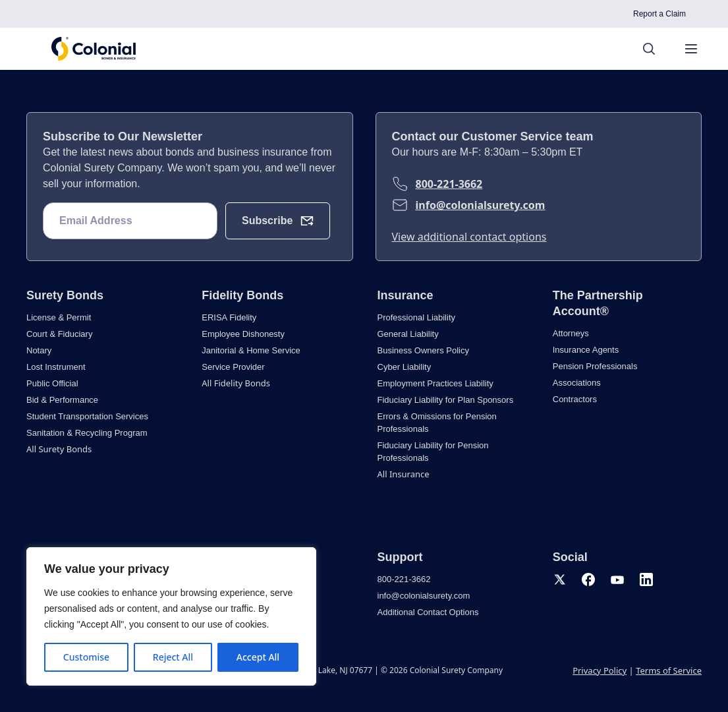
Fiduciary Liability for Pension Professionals (433, 452)
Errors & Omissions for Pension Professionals (437, 423)
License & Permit (59, 317)
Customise (86, 657)
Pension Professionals (595, 366)
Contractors (575, 399)
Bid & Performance (62, 400)
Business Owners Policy (423, 350)
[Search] (656, 49)
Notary (39, 350)
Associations (577, 383)
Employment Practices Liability (435, 383)
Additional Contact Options (428, 612)
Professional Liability (417, 317)
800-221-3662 (449, 184)
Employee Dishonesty (243, 334)
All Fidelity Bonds (236, 383)
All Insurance (404, 474)
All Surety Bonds (59, 449)
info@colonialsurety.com (481, 205)
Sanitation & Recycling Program (87, 433)
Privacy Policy (600, 670)
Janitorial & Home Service (251, 350)
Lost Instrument (56, 367)
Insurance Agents (586, 350)
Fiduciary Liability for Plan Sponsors (446, 400)
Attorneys (571, 333)
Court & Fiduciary (59, 334)
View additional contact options (469, 237)
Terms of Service (669, 670)
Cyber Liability (405, 367)
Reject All (173, 657)
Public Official (52, 383)
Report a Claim (659, 14)
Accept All (258, 657)
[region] (171, 616)
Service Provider (233, 367)
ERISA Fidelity (229, 317)
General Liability (408, 334)
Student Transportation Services (87, 416)
